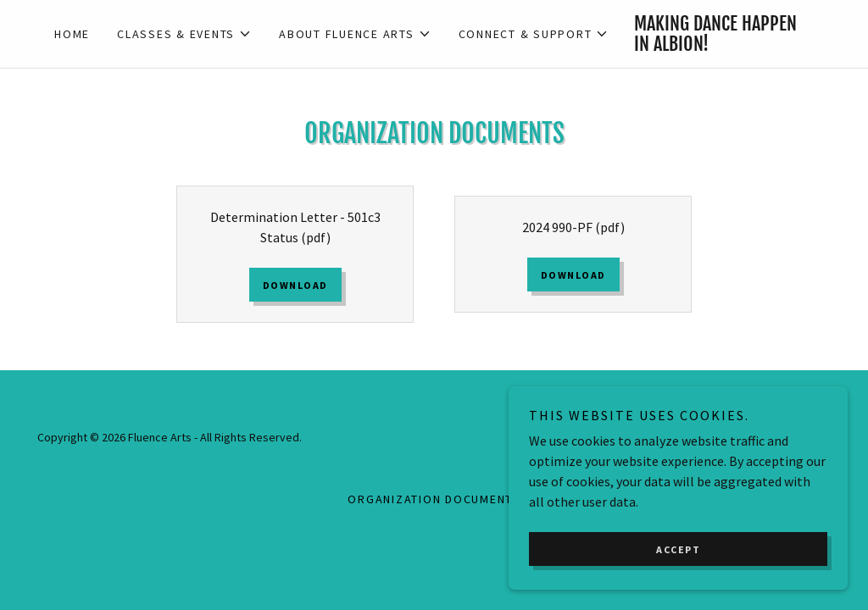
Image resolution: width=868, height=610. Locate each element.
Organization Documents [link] (434, 499)
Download (295, 285)
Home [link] (72, 34)
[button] (184, 34)
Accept (678, 572)
